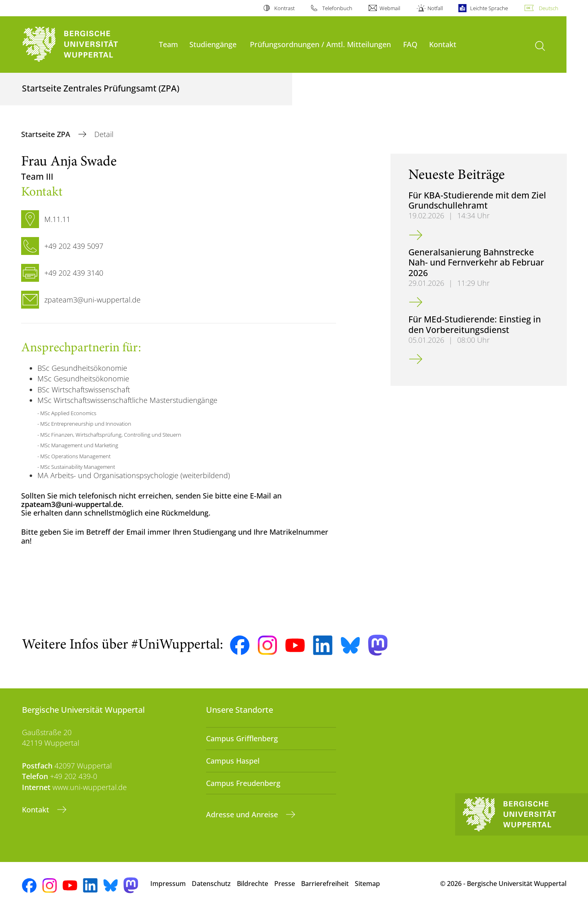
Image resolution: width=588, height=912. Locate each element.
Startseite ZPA (47, 134)
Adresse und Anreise (243, 814)
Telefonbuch (337, 8)
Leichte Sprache (489, 8)
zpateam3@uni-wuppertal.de (71, 504)
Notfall (435, 8)
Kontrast (284, 8)
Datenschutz (211, 884)
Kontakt (443, 44)
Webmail (390, 8)
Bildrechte (253, 884)
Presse (285, 884)
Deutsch (549, 8)
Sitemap (367, 884)
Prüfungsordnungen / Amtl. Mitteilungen (320, 44)
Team (168, 44)
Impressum (168, 884)
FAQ (410, 44)
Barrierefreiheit (325, 884)
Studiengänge (213, 44)
